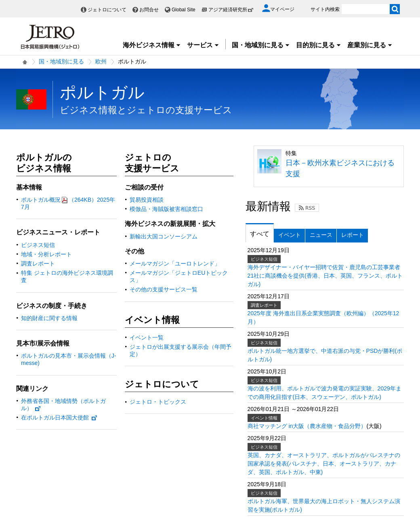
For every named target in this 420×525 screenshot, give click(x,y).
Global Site (184, 10)
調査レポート (38, 264)
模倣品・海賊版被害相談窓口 (166, 209)
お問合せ (149, 10)
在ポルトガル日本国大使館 (59, 417)
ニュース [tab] (321, 235)
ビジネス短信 (38, 245)
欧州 (101, 61)
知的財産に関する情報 (49, 318)
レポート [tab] (353, 235)
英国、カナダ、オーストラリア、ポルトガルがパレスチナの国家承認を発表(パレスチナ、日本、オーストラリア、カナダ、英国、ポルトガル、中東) (324, 464)
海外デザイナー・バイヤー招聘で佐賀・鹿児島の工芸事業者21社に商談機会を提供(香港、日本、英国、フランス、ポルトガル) (325, 276)
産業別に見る (370, 45)
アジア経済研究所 (231, 10)
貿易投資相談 (147, 200)
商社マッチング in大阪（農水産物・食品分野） (307, 426)
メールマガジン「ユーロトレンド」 (175, 264)
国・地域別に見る (261, 45)
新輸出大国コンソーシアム (164, 236)
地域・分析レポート (46, 254)
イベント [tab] (290, 235)
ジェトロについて (107, 10)
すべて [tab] (260, 234)
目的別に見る (319, 45)
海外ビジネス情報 (152, 45)
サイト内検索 (325, 9)
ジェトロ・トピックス (158, 402)
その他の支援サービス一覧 (164, 289)
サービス (203, 45)
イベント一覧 (147, 337)
